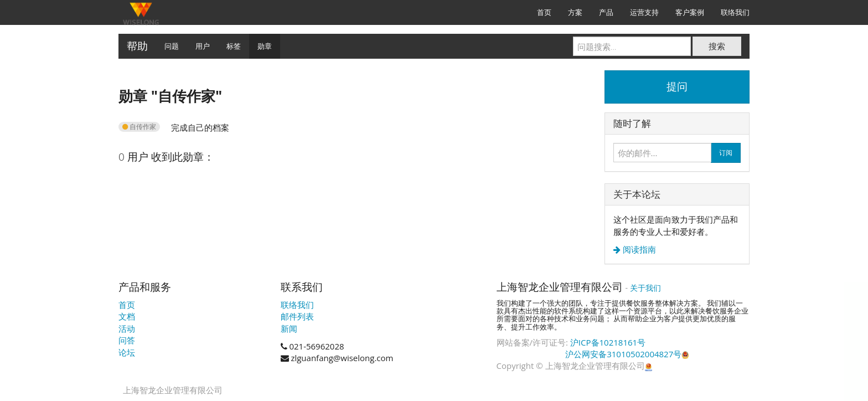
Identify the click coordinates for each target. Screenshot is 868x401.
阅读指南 (638, 250)
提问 (677, 86)
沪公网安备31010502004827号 (627, 354)
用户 (203, 46)
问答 (127, 340)
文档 (127, 316)
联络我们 (297, 305)
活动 (127, 328)
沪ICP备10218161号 (608, 342)
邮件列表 (297, 316)
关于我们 (645, 288)
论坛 (127, 352)
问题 (172, 46)
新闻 (289, 328)
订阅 (726, 153)
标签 (234, 46)
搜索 (717, 46)
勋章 (265, 46)
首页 (127, 305)
